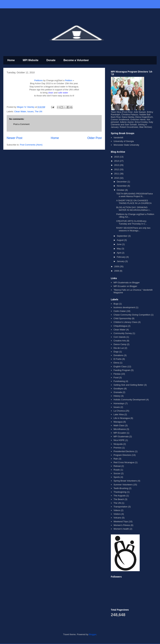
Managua (118, 422)
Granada (118, 392)
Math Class (119, 425)
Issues (30, 111)
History (117, 396)
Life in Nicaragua (122, 418)
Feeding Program (122, 370)
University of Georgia (124, 141)
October (121, 190)
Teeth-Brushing (121, 488)
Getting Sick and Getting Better (128, 385)
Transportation (120, 507)
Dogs (116, 352)
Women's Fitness (122, 525)
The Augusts (119, 496)
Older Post (94, 138)
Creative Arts (120, 341)
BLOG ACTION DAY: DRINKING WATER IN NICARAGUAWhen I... (134, 209)
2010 (117, 178)
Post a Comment (21, 124)
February (121, 257)
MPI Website (30, 60)
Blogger (93, 634)
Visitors (117, 514)
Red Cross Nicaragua (124, 462)
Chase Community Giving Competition (132, 315)
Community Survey (123, 333)
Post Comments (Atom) (31, 145)
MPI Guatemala (121, 436)
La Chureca (119, 411)
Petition (69, 80)
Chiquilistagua (120, 326)
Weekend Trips (121, 521)
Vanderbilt (118, 138)
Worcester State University (126, 145)
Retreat (117, 466)
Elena (116, 363)
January (121, 261)
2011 (117, 174)
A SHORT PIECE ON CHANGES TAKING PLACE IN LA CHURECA (134, 202)
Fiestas (117, 374)
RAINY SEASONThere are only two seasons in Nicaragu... (133, 229)
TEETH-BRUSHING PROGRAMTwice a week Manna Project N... (134, 195)
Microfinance (120, 429)
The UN (38, 111)
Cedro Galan (120, 311)
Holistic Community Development (129, 400)
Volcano (117, 518)
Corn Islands (120, 337)
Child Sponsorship (122, 318)
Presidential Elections (124, 451)
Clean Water (20, 111)
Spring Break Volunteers (125, 481)
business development (124, 307)
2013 (117, 165)
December (122, 182)
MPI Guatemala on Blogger (127, 283)
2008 (117, 271)
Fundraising (119, 381)
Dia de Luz (119, 348)
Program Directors (122, 455)
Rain (116, 459)
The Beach (119, 499)
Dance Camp (120, 344)
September (122, 236)
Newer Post (14, 138)
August (120, 240)
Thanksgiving (120, 492)
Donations (118, 355)
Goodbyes (118, 389)
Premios (117, 448)
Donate (51, 60)
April (119, 253)
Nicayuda (118, 444)
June (119, 244)
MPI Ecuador (120, 433)
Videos (117, 510)
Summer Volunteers (123, 485)
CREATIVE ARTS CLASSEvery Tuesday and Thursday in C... (132, 222)
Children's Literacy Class (125, 322)
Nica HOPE (119, 440)
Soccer (117, 473)
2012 (117, 169)
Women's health (121, 529)
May (119, 249)
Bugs (116, 304)
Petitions (38, 80)
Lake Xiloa (119, 414)
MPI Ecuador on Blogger (125, 286)
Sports (117, 477)
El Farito (117, 359)
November (122, 186)
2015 (117, 157)
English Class (120, 367)
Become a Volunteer (76, 60)
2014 (117, 161)
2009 (117, 266)
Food (116, 378)
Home (11, 60)
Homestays (119, 403)
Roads (117, 470)
